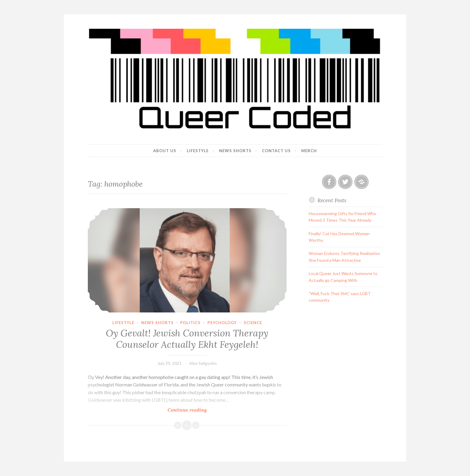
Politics (190, 323)
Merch (309, 151)
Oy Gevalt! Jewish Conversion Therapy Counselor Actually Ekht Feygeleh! (187, 339)
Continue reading (199, 410)
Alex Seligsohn (203, 363)
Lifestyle (198, 151)
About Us (165, 151)
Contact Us (276, 151)
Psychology (222, 323)
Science (253, 323)
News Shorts (235, 151)
